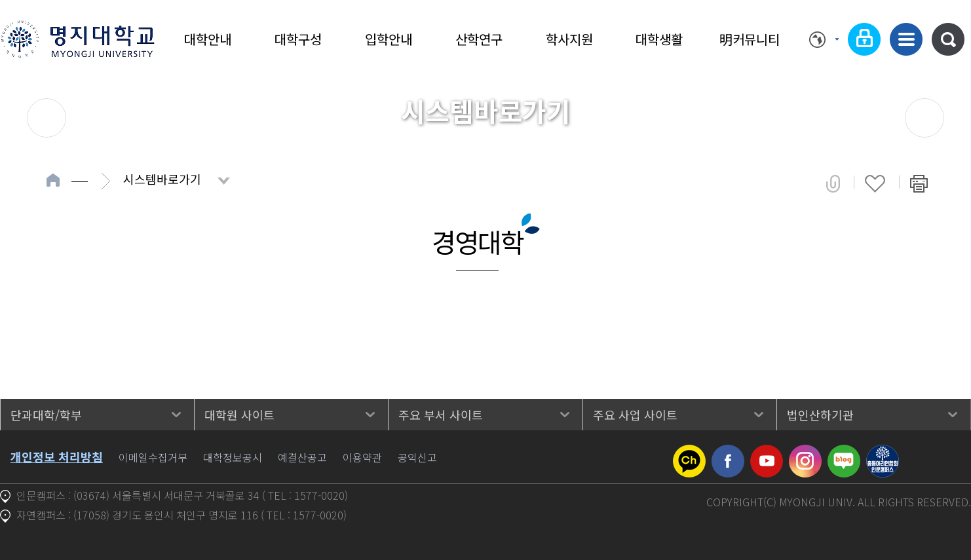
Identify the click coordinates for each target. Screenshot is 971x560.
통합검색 (948, 39)
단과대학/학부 (46, 415)
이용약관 (362, 457)
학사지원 (569, 39)
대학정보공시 (233, 457)
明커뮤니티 (750, 39)
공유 (833, 183)
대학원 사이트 (239, 415)
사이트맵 (906, 39)
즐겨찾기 (875, 183)
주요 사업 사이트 (635, 415)
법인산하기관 (820, 415)
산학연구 (479, 39)
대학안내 (208, 39)
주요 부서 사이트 (441, 415)
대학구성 (298, 39)
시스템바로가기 (162, 179)
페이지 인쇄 (919, 183)
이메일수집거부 (153, 457)
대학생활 (659, 39)
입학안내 (389, 39)
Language (824, 39)
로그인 (864, 39)
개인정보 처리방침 (57, 457)
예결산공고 (302, 457)
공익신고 (417, 457)
